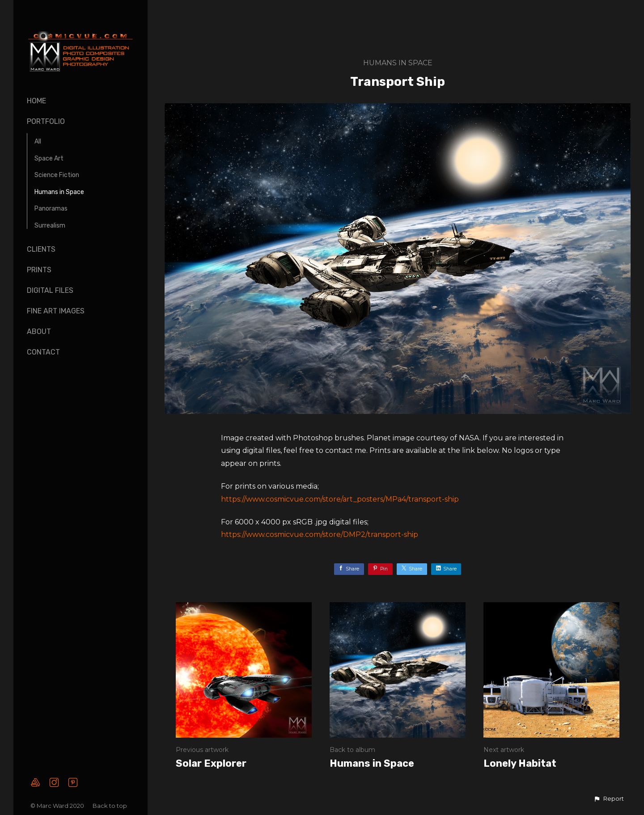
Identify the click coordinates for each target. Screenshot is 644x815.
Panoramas (51, 209)
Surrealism (50, 226)
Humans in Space (59, 192)
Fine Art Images (56, 311)
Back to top (110, 806)
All (38, 141)
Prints (39, 270)
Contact (43, 352)
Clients (41, 249)
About (39, 331)
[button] (609, 799)
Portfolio (46, 121)
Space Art (49, 158)
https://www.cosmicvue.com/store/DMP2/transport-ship (320, 534)
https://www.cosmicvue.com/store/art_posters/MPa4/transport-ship (340, 499)
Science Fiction (57, 175)
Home (36, 101)
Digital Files (50, 290)
